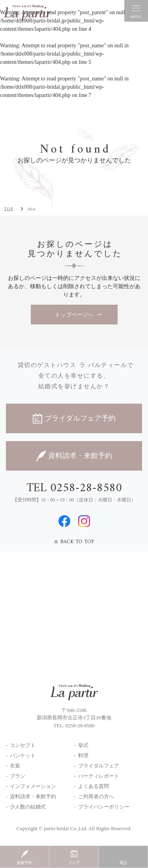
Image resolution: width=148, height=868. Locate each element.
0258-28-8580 (80, 726)
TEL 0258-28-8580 (74, 488)
